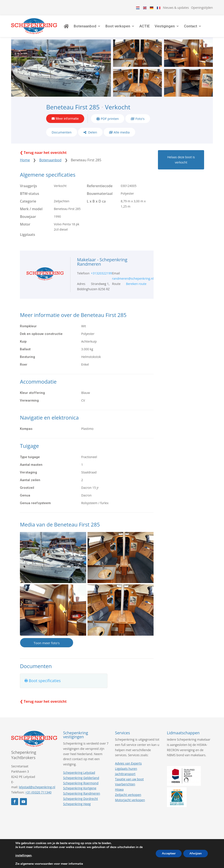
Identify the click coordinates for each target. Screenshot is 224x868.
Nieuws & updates (176, 8)
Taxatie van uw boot (129, 783)
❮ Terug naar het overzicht (43, 156)
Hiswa (119, 793)
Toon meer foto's (47, 647)
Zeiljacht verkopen (128, 798)
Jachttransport (125, 777)
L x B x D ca (96, 205)
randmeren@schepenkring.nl (133, 282)
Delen (92, 135)
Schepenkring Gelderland (81, 781)
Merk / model (31, 212)
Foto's (140, 121)
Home (25, 164)
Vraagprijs (28, 189)
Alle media (122, 135)
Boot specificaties (45, 684)
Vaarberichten (125, 788)
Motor (25, 228)
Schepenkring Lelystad (79, 776)
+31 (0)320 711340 (38, 796)
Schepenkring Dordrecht (81, 802)
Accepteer (167, 853)
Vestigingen (170, 27)
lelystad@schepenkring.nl (37, 791)
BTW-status (30, 197)
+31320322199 (101, 277)
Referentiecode (100, 189)
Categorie (28, 205)
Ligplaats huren (126, 772)
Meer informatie (67, 121)
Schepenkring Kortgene (80, 792)
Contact (196, 27)
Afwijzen (195, 853)
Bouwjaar (28, 220)
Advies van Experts (128, 767)
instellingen (23, 856)
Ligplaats (27, 238)
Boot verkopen (123, 27)
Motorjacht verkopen (130, 803)
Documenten (62, 135)
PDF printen (110, 121)
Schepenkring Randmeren (82, 797)
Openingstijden (202, 8)
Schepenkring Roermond (81, 787)
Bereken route (136, 287)
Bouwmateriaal (100, 197)
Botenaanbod (90, 27)
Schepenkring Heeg (77, 807)
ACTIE (150, 27)
